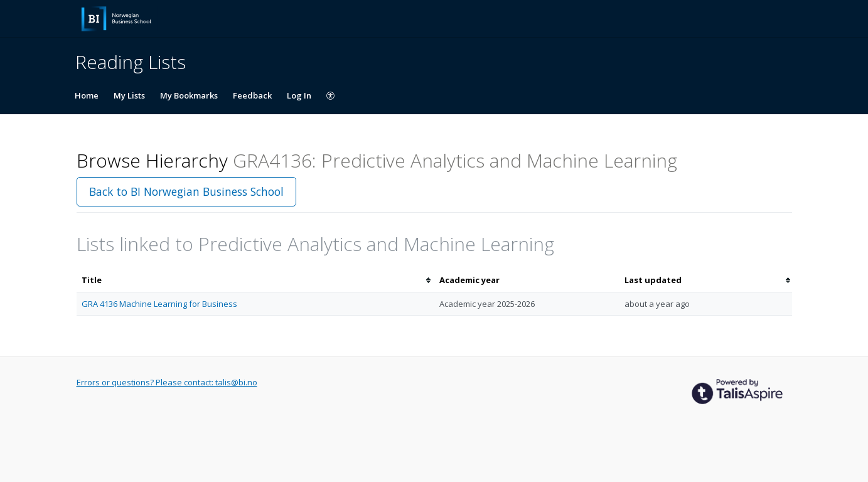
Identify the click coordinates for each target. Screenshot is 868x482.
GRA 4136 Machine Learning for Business (159, 304)
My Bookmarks (189, 95)
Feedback (252, 95)
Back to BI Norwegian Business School (186, 191)
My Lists (129, 95)
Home (87, 95)
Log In (299, 95)
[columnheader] (255, 280)
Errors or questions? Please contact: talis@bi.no (167, 382)
